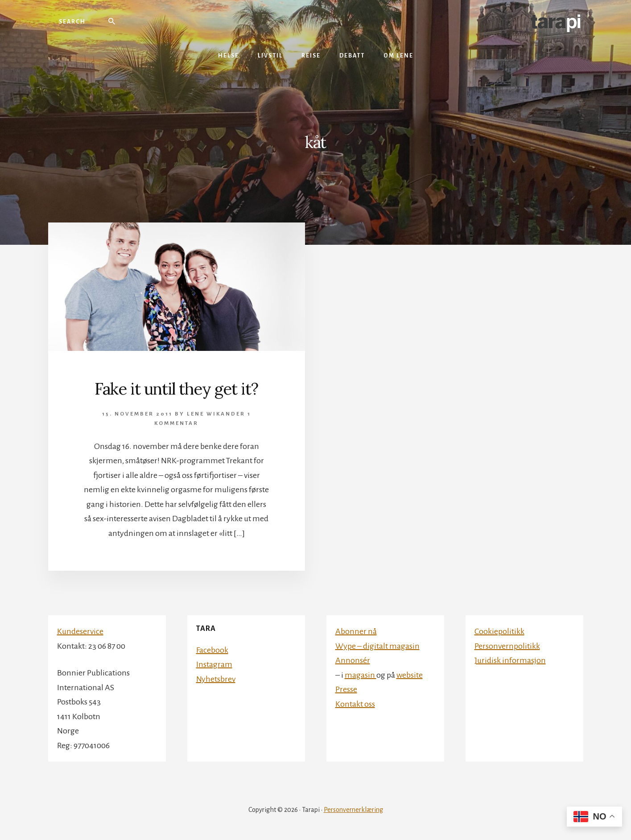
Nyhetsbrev (216, 679)
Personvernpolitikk (507, 646)
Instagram (214, 664)
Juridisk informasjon (510, 660)
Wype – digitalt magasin (377, 646)
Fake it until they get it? (176, 389)
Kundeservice (80, 631)
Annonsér (353, 660)
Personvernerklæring (353, 810)
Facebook (212, 650)
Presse (346, 689)
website (410, 675)
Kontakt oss (355, 704)
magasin (361, 675)
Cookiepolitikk (499, 631)
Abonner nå (356, 631)
